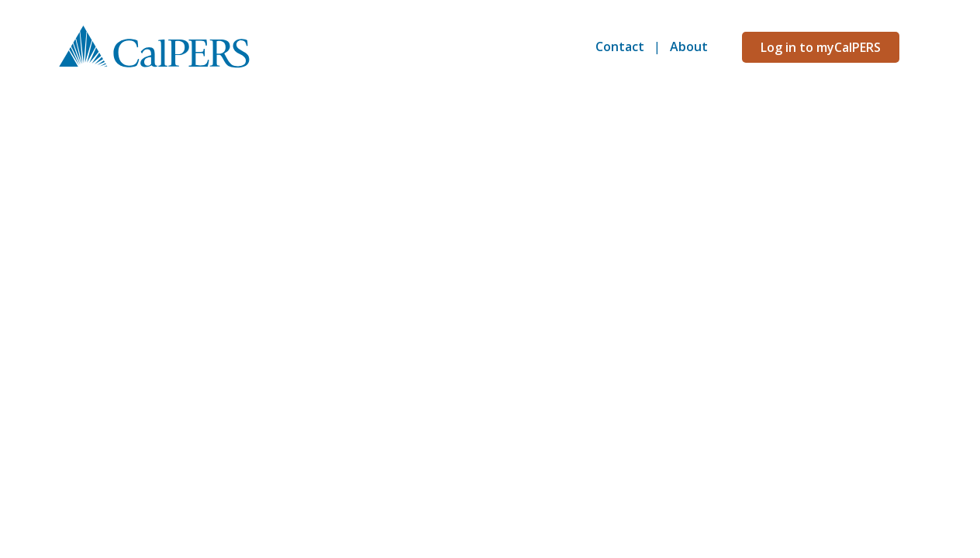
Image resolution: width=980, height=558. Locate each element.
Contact (620, 46)
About (689, 46)
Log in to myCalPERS (821, 47)
